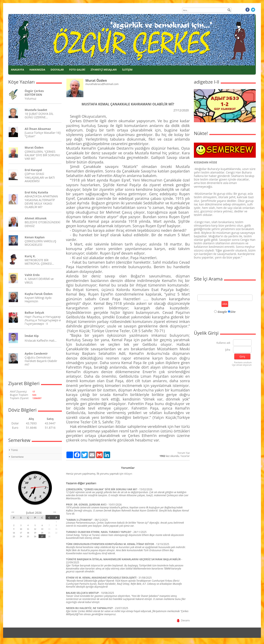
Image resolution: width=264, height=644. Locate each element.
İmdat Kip (32, 336)
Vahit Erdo (32, 275)
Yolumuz (31, 98)
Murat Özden (34, 147)
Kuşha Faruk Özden (39, 294)
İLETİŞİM (127, 70)
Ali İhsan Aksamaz (38, 129)
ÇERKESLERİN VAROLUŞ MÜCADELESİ (41, 243)
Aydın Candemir (36, 353)
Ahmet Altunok (36, 218)
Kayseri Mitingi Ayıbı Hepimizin (38, 299)
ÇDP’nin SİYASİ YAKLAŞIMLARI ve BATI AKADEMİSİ (40, 177)
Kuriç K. (30, 256)
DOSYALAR (57, 70)
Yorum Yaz (184, 453)
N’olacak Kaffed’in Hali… (41, 341)
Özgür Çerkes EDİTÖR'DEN (34, 93)
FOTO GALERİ (77, 70)
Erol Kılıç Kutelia (37, 192)
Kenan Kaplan (35, 237)
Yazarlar (185, 456)
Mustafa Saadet (36, 110)
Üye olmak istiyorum (242, 365)
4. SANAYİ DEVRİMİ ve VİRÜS (39, 281)
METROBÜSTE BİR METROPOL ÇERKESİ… (39, 262)
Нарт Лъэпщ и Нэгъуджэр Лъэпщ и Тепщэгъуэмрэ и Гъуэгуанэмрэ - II (43, 320)
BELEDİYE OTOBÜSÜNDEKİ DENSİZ (43, 224)
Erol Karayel (33, 170)
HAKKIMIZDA (37, 70)
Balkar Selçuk (35, 313)
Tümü (14, 450)
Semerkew (17, 457)
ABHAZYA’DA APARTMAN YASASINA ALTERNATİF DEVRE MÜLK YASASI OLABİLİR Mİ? (41, 202)
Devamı (183, 620)
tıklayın (128, 474)
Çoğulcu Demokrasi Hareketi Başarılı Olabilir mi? (41, 361)
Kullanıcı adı (223, 343)
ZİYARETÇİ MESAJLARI (104, 70)
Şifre (228, 350)
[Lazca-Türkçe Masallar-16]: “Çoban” (43, 134)
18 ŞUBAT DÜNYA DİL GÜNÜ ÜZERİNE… (39, 115)
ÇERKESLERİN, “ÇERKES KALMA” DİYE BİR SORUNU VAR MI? (42, 155)
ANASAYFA (18, 70)
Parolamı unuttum (243, 362)
